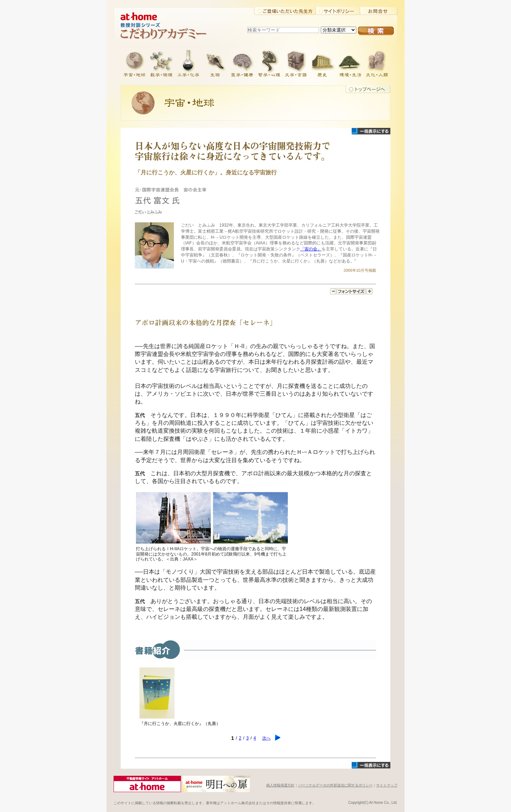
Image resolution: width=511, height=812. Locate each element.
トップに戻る (368, 89)
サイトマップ (387, 785)
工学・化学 (188, 62)
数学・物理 (161, 62)
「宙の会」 (311, 249)
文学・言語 (296, 62)
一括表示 (371, 131)
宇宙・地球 (134, 62)
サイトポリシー (338, 11)
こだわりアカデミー (170, 34)
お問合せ (379, 11)
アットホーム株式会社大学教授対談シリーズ (170, 14)
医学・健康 (242, 62)
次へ (267, 738)
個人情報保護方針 (280, 785)
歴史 (323, 62)
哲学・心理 (269, 62)
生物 (215, 62)
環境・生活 (350, 62)
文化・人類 (377, 62)
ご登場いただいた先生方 (285, 11)
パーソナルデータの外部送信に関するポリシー (335, 785)
